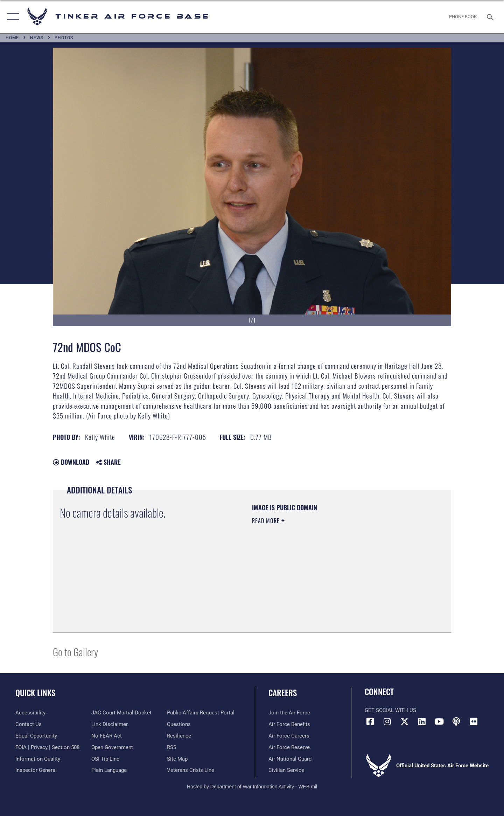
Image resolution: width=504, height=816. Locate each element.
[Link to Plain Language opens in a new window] (109, 770)
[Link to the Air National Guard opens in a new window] (290, 759)
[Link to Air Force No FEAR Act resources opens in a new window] (107, 736)
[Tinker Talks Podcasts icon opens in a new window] (456, 721)
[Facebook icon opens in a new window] (370, 721)
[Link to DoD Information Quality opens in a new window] (38, 759)
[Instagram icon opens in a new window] (387, 721)
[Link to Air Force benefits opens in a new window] (289, 724)
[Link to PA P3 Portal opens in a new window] (201, 713)
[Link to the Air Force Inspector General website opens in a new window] (36, 770)
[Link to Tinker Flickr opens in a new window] (474, 721)
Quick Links (35, 693)
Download (71, 462)
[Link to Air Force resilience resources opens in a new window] (179, 736)
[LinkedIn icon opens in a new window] (422, 721)
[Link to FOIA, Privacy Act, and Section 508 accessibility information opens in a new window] (47, 747)
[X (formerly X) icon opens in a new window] (405, 721)
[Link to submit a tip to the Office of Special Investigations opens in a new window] (105, 759)
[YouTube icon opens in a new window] (439, 721)
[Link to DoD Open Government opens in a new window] (112, 747)
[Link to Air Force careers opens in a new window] (289, 736)
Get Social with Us (390, 710)
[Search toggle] (491, 16)
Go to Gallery (75, 652)
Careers (283, 693)
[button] (11, 17)
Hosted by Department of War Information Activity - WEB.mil (252, 787)
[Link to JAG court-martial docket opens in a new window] (121, 713)
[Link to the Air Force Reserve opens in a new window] (289, 747)
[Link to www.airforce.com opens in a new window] (289, 713)
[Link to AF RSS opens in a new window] (172, 747)
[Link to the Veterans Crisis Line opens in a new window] (191, 770)
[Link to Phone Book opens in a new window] (463, 17)
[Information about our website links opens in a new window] (110, 724)
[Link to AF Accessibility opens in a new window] (30, 713)
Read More (267, 521)
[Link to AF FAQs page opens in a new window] (179, 724)
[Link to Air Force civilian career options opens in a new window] (286, 770)
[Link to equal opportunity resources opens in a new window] (36, 736)
